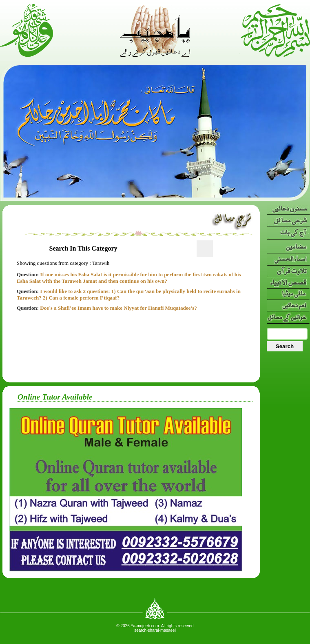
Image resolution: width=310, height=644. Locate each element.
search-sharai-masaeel (155, 630)
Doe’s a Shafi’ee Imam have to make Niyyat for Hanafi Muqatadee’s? (107, 308)
